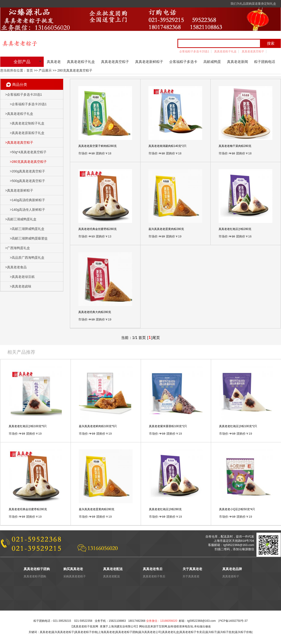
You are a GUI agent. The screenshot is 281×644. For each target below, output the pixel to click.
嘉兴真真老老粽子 (63, 632)
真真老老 (54, 62)
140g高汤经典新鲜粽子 (27, 200)
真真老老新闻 (238, 62)
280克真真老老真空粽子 (28, 162)
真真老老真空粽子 (253, 51)
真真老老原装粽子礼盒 (27, 133)
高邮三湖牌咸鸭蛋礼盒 (27, 229)
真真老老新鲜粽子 (149, 62)
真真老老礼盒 (170, 632)
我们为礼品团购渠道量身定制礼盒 (253, 4)
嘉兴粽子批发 (226, 632)
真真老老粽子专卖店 (192, 632)
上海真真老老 (106, 632)
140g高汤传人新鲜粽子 (27, 210)
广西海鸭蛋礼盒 (18, 248)
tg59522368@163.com (202, 621)
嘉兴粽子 (211, 632)
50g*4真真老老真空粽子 (28, 152)
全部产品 (22, 62)
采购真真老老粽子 (75, 576)
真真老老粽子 (231, 576)
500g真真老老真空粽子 (27, 181)
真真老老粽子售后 (154, 576)
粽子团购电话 (265, 62)
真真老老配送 (112, 576)
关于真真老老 (191, 576)
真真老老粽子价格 (86, 632)
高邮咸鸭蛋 (212, 62)
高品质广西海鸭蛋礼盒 (27, 258)
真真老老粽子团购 (35, 576)
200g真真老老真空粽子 (27, 171)
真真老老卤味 (21, 286)
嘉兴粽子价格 (243, 632)
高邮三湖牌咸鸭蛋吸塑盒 (29, 238)
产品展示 (45, 70)
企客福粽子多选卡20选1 (194, 51)
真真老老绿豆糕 (22, 277)
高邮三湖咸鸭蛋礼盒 (21, 219)
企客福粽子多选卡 (183, 62)
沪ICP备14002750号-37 (233, 621)
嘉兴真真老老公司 (150, 632)
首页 (30, 70)
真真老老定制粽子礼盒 (27, 123)
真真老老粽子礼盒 (225, 51)
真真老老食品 (16, 267)
